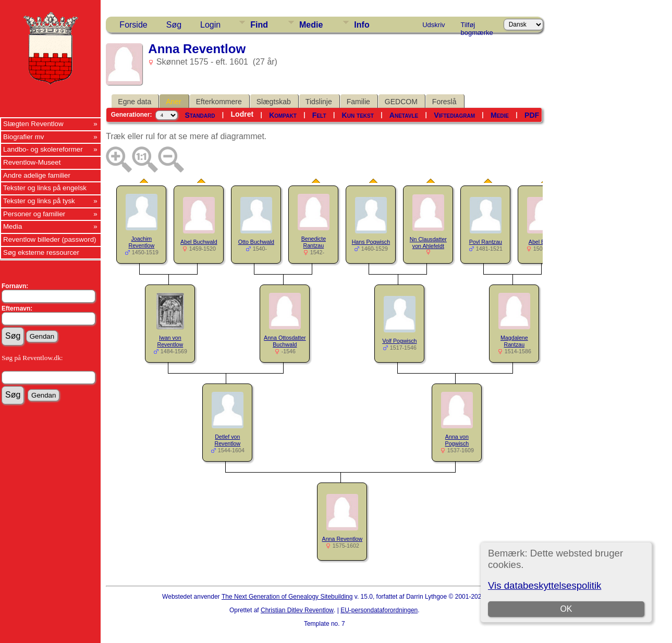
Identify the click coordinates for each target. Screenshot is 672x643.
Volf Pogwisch (399, 341)
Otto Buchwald (256, 242)
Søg (174, 25)
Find (259, 25)
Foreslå (444, 102)
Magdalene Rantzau (514, 341)
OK (566, 609)
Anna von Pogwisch (457, 440)
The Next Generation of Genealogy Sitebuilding (287, 597)
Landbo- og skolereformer (43, 149)
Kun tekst (358, 115)
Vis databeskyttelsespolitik (545, 585)
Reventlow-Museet (32, 162)
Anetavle (404, 115)
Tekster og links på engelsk (45, 188)
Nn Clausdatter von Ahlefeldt (428, 243)
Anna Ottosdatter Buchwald (285, 341)
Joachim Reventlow (141, 242)
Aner (174, 102)
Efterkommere (219, 102)
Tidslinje (319, 102)
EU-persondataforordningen (379, 610)
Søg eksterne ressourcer (41, 252)
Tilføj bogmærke (477, 27)
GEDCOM (401, 102)
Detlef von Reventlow (227, 440)
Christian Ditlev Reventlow (297, 610)
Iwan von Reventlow (170, 341)
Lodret (242, 114)
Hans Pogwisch (371, 242)
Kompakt (283, 115)
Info (362, 25)
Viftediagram (454, 115)
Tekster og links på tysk (39, 201)
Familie (358, 102)
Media (13, 226)
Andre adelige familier (37, 175)
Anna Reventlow (343, 539)
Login (210, 25)
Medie (311, 25)
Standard (200, 115)
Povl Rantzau (486, 242)
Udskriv (433, 25)
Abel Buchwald (199, 242)
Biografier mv (24, 137)
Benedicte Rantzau (314, 242)
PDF (532, 115)
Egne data (135, 102)
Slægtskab (274, 102)
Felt (319, 115)
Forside (133, 25)
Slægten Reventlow (33, 124)
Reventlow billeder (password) (50, 239)
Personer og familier (34, 214)
